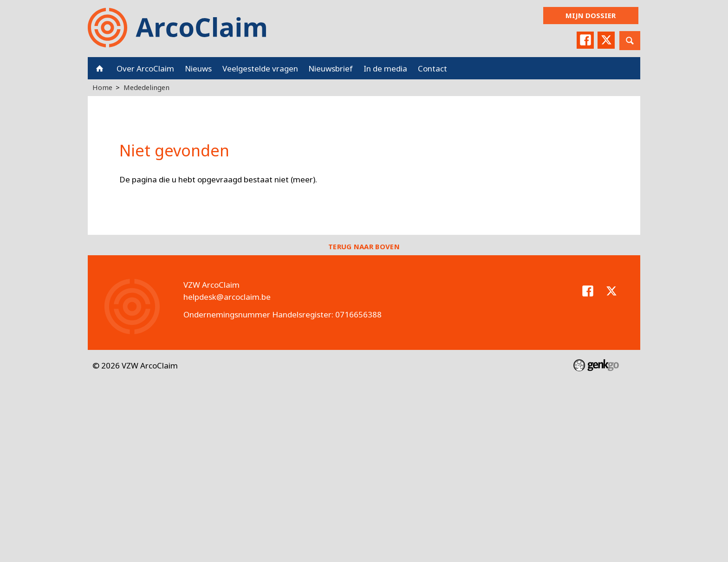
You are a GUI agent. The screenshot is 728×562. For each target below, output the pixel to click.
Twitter (606, 40)
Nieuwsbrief (331, 68)
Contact (432, 68)
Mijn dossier (591, 15)
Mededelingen (146, 87)
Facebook (584, 40)
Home (100, 68)
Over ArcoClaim (145, 68)
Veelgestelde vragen (260, 68)
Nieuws (198, 68)
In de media (385, 68)
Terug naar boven (364, 246)
